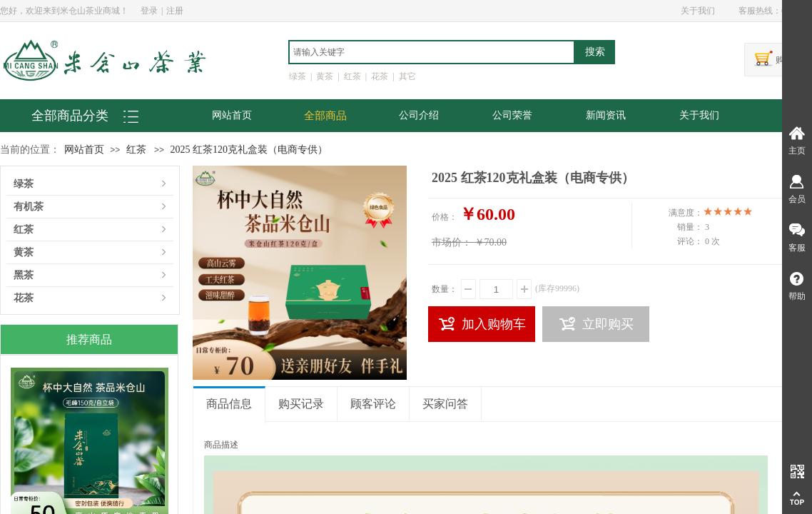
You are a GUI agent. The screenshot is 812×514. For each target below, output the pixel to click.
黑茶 (24, 275)
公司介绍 (419, 115)
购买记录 (301, 404)
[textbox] (432, 52)
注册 (175, 11)
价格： (445, 217)
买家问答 (445, 404)
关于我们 (699, 115)
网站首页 (232, 115)
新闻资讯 (606, 115)
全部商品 (325, 116)
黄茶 (24, 252)
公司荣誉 (512, 115)
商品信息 (229, 404)
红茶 (136, 150)
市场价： (452, 242)
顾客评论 (373, 404)
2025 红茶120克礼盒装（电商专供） (249, 150)
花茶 (24, 298)
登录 (149, 11)
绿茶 (24, 184)
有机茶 (29, 207)
